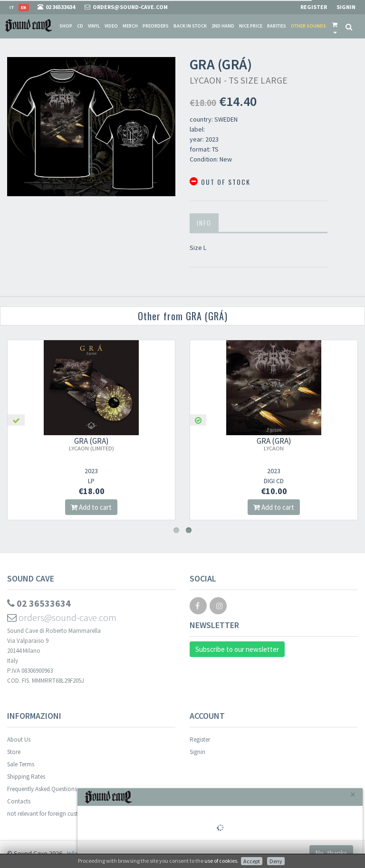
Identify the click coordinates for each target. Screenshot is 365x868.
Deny (276, 861)
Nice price (251, 26)
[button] (335, 26)
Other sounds (308, 26)
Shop (66, 26)
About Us (19, 739)
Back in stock (190, 26)
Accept (252, 861)
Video (111, 26)
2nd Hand (223, 26)
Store (14, 752)
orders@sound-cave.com (62, 617)
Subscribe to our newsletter (237, 649)
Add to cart (91, 507)
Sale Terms (21, 764)
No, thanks (331, 853)
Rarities (277, 26)
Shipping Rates (26, 777)
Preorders (156, 26)
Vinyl (94, 26)
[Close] (353, 795)
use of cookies (221, 861)
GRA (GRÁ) (91, 444)
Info (204, 223)
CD (80, 26)
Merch (130, 26)
